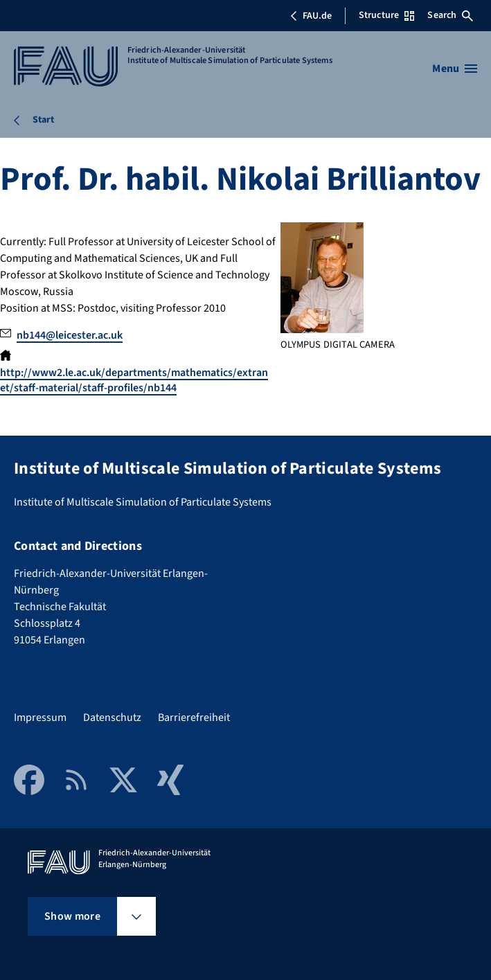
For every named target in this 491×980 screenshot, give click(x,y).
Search (450, 15)
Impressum (40, 718)
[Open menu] (455, 69)
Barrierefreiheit (194, 718)
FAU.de (311, 16)
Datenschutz (112, 718)
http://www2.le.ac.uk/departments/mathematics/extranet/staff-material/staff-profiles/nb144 (134, 380)
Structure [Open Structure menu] (386, 15)
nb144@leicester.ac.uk (70, 335)
